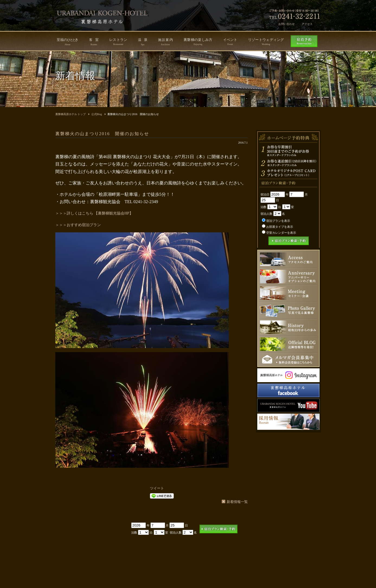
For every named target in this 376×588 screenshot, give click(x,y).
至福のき (68, 42)
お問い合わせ (287, 24)
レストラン (118, 42)
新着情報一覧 (237, 502)
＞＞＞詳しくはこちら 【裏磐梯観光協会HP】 (94, 213)
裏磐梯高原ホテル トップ (71, 114)
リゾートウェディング (266, 42)
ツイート (157, 488)
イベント (230, 42)
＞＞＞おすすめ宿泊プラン (78, 225)
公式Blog (97, 114)
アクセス (307, 24)
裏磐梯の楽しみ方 (198, 42)
